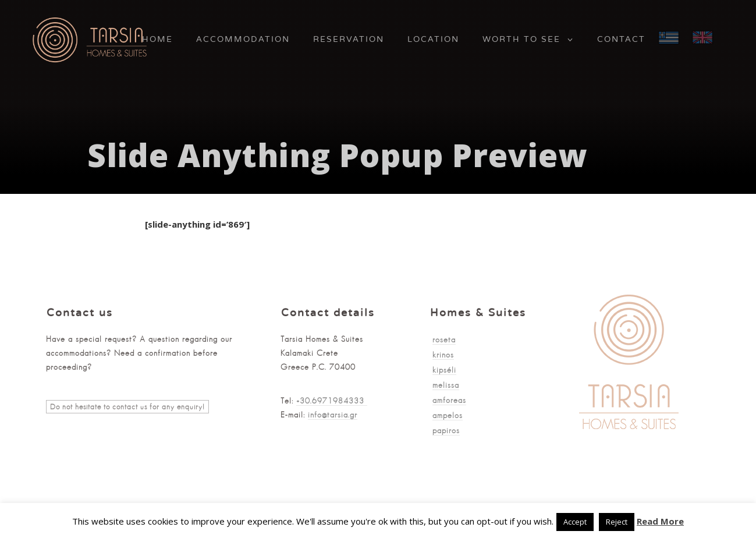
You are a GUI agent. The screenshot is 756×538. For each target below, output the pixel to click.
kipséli (444, 370)
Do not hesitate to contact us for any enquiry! (127, 407)
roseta (444, 339)
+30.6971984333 (332, 401)
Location (433, 40)
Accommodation (243, 40)
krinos (443, 355)
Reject (617, 522)
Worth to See (521, 40)
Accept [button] (575, 522)
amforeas (449, 400)
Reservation (349, 40)
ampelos (448, 415)
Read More (660, 521)
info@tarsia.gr (333, 415)
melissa (446, 385)
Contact (621, 40)
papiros (446, 430)
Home (157, 40)
